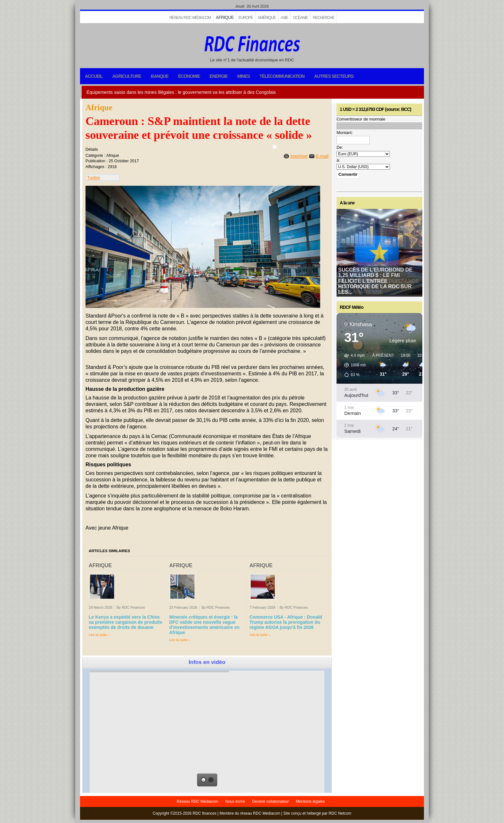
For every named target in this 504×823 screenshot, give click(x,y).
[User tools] (274, 147)
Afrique (225, 17)
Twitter (94, 178)
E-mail (322, 156)
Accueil (94, 76)
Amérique (267, 18)
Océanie (300, 18)
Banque (160, 76)
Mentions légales (310, 801)
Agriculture (127, 76)
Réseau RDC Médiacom (190, 18)
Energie (219, 76)
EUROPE (246, 18)
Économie (189, 76)
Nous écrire (235, 801)
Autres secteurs (334, 76)
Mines (243, 76)
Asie (284, 18)
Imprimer (299, 156)
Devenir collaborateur (270, 801)
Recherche (324, 18)
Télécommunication (282, 76)
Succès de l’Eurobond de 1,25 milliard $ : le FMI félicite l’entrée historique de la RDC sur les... (375, 281)
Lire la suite (98, 635)
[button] (353, 365)
